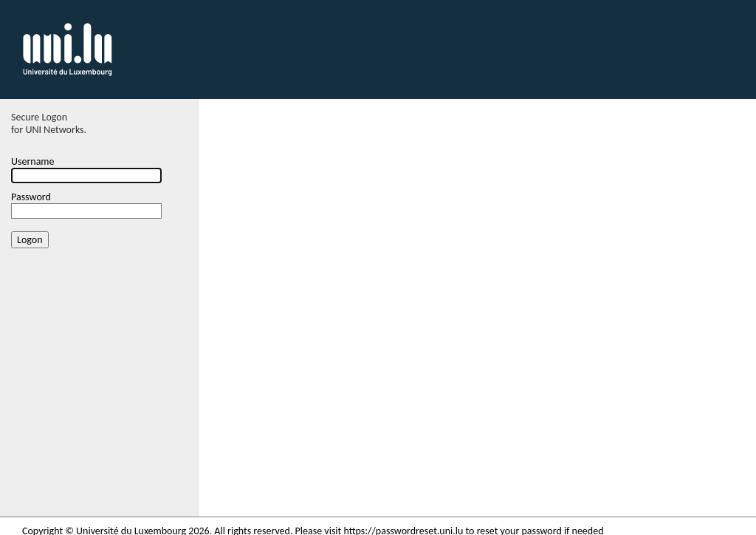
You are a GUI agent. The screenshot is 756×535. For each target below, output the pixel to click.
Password (31, 197)
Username (33, 161)
